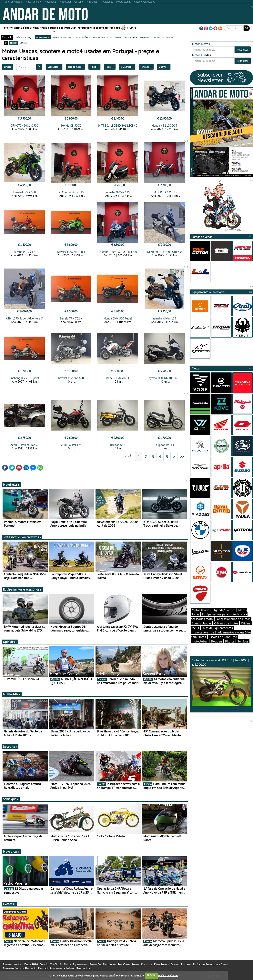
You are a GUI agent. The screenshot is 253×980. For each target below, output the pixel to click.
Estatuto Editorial (181, 964)
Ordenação (54, 67)
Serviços (98, 28)
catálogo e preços (24, 37)
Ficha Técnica (161, 964)
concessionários (82, 37)
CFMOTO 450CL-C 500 (24, 126)
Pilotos (230, 641)
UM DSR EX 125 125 (164, 192)
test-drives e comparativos (137, 37)
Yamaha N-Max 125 (118, 192)
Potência (146, 67)
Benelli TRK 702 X (71, 318)
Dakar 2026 (32, 28)
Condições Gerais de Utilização (20, 968)
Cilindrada (127, 67)
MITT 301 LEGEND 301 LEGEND (118, 126)
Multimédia (12, 694)
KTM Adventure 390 (71, 192)
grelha (13, 43)
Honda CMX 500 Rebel (118, 318)
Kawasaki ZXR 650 (24, 192)
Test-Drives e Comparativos (22, 537)
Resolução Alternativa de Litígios (56, 968)
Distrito (164, 67)
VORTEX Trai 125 (71, 445)
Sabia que (11, 799)
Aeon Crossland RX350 (24, 445)
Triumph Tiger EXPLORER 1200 (118, 252)
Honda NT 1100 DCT (164, 126)
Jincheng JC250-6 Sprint (24, 378)
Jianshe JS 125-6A (24, 252)
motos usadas (43, 37)
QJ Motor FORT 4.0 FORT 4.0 (164, 252)
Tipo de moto (75, 67)
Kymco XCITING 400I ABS (164, 378)
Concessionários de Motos (233, 619)
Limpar (8, 67)
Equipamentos (68, 28)
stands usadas (100, 37)
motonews (116, 37)
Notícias (19, 28)
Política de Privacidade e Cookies (211, 964)
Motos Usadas (201, 610)
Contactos (147, 964)
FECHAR (151, 975)
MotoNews (11, 485)
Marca (94, 67)
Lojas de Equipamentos (217, 628)
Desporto (10, 747)
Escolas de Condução (223, 637)
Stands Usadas (202, 623)
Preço (110, 67)
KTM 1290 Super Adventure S (24, 318)
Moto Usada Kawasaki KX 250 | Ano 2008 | (222, 682)
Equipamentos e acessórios (22, 589)
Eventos (8, 28)
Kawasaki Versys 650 (71, 378)
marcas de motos (62, 37)
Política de (168, 975)
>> (182, 456)
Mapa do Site (83, 968)
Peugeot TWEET (164, 445)
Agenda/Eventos (224, 610)
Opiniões (10, 642)
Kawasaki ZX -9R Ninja (71, 252)
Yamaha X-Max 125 (164, 318)
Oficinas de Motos (226, 623)
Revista (131, 28)
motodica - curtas (163, 37)
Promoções (85, 28)
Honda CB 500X (71, 126)
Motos (54, 28)
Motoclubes (112, 28)
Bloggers (216, 641)
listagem (24, 43)
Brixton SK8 (118, 445)
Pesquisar (243, 50)
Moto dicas (11, 851)
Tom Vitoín (56, 964)
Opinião (44, 28)
